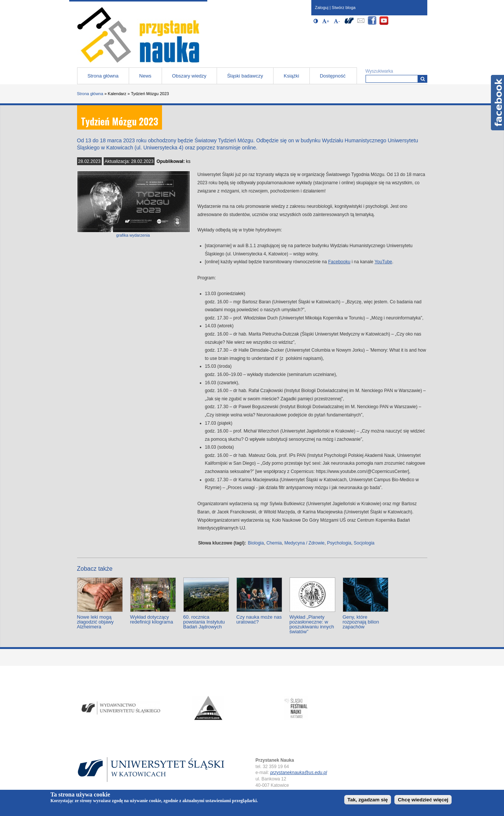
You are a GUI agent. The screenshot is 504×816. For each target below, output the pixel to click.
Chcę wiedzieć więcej (423, 800)
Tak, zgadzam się (368, 800)
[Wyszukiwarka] (423, 79)
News (145, 76)
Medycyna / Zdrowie (304, 543)
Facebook (497, 103)
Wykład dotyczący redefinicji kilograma (152, 619)
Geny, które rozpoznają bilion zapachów (361, 622)
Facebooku (339, 262)
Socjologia (364, 543)
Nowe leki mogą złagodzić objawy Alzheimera (95, 622)
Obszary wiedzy (189, 76)
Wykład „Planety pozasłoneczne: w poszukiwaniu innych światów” (312, 624)
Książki (291, 76)
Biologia (256, 543)
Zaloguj (322, 7)
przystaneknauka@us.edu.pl (299, 773)
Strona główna (103, 76)
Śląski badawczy (245, 76)
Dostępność (333, 76)
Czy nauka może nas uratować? (259, 619)
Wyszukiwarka (379, 71)
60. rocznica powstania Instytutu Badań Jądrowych (204, 622)
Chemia (274, 543)
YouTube (383, 262)
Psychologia (339, 543)
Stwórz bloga (344, 7)
